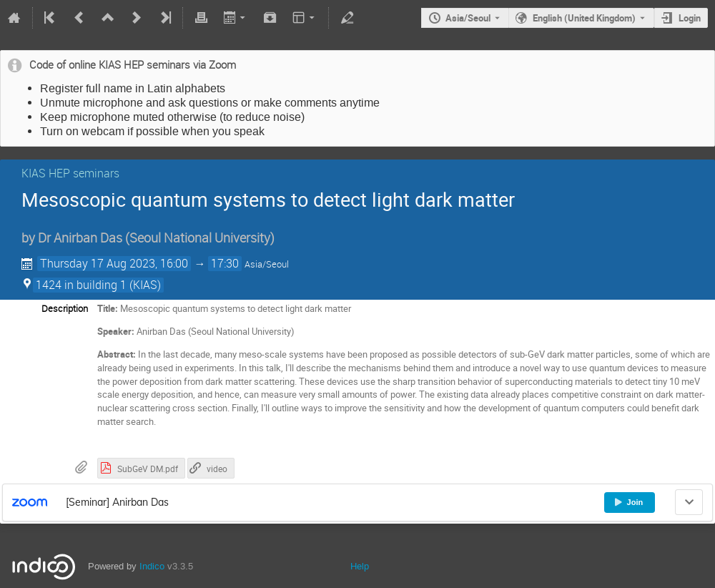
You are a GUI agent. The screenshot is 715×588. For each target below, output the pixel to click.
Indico (152, 566)
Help (360, 566)
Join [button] (628, 502)
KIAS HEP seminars (70, 173)
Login (690, 18)
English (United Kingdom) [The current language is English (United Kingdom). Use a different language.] (584, 18)
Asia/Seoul (468, 18)
